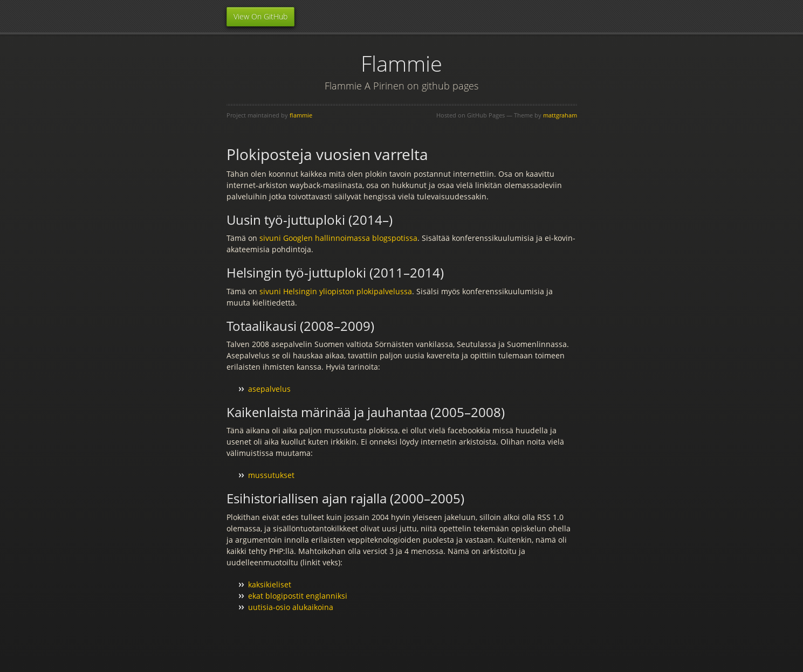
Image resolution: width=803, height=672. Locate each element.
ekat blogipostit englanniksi (298, 596)
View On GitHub (260, 16)
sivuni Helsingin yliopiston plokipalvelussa (336, 291)
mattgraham (560, 115)
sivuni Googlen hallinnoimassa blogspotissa (338, 238)
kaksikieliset (270, 584)
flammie (301, 115)
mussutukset (271, 475)
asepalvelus (269, 389)
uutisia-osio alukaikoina (291, 607)
